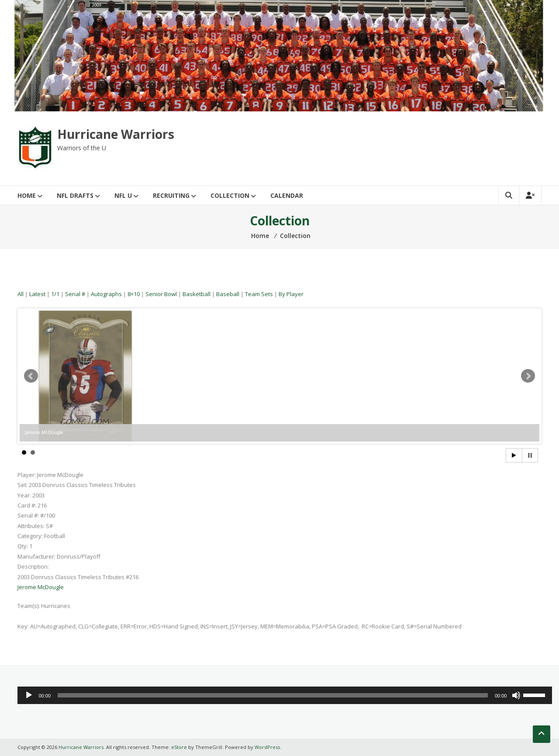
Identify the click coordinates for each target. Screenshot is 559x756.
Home (27, 195)
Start (514, 455)
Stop (530, 455)
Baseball (228, 294)
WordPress (267, 747)
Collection (230, 195)
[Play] (29, 695)
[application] (285, 695)
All (21, 294)
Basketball (197, 294)
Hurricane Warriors (116, 134)
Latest (37, 294)
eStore (179, 747)
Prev (31, 376)
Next (528, 376)
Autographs (106, 294)
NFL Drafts (75, 195)
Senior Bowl (161, 294)
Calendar (287, 195)
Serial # (75, 294)
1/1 (55, 294)
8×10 (134, 294)
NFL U (123, 195)
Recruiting (171, 195)
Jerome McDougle (41, 587)
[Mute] (516, 695)
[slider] (273, 695)
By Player (291, 294)
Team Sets (259, 294)
